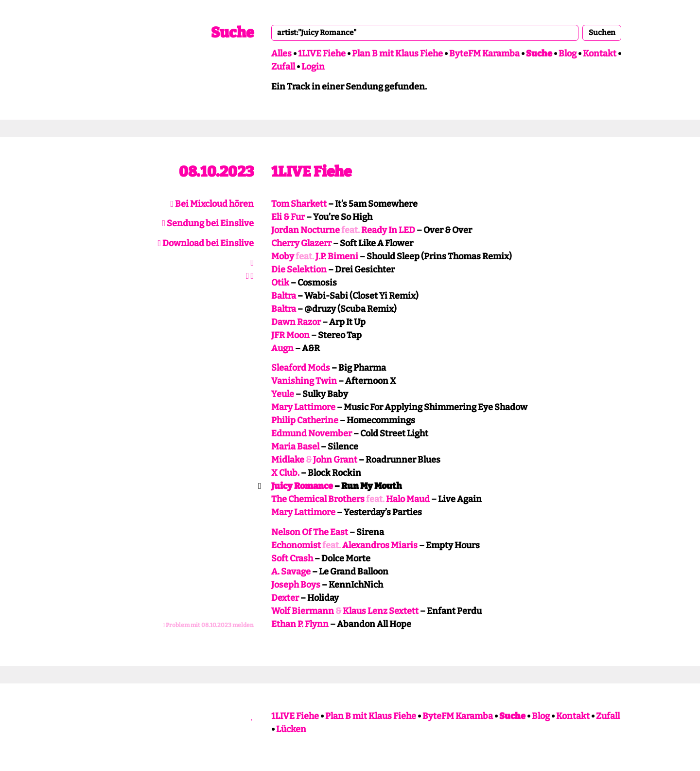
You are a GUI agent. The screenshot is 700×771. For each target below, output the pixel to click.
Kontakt (600, 54)
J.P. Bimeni (337, 256)
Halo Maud (408, 499)
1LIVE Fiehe (322, 54)
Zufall (283, 67)
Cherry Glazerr (301, 243)
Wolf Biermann (303, 611)
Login (313, 67)
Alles (281, 54)
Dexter (285, 598)
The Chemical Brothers (318, 499)
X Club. (285, 473)
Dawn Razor (296, 322)
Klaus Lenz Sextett (381, 611)
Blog (568, 54)
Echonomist (296, 545)
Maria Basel (295, 447)
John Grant (335, 460)
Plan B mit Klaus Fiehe (397, 54)
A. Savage (291, 572)
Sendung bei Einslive (208, 223)
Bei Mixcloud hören (212, 204)
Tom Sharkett (299, 204)
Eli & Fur (288, 217)
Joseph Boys (296, 585)
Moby (283, 256)
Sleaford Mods (301, 368)
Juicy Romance (302, 486)
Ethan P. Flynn (300, 624)
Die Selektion (299, 269)
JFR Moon (290, 335)
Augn (282, 348)
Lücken (291, 729)
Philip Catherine (305, 420)
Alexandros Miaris (380, 545)
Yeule (283, 394)
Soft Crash (292, 558)
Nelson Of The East (310, 532)
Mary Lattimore (303, 407)
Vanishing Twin (304, 381)
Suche (232, 33)
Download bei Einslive (206, 243)
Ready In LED (388, 230)
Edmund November (312, 433)
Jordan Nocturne (306, 230)
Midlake (288, 460)
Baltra (284, 296)
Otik (280, 283)
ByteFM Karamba (484, 54)
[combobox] (425, 33)
